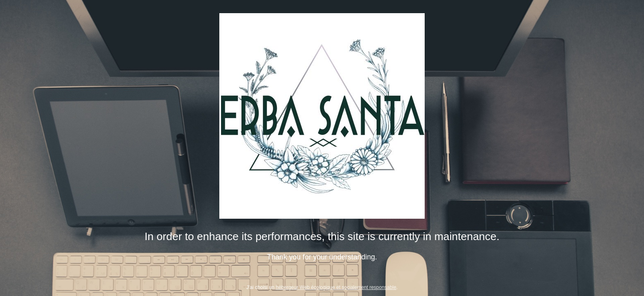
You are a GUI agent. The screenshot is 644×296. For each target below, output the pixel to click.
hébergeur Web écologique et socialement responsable (336, 287)
